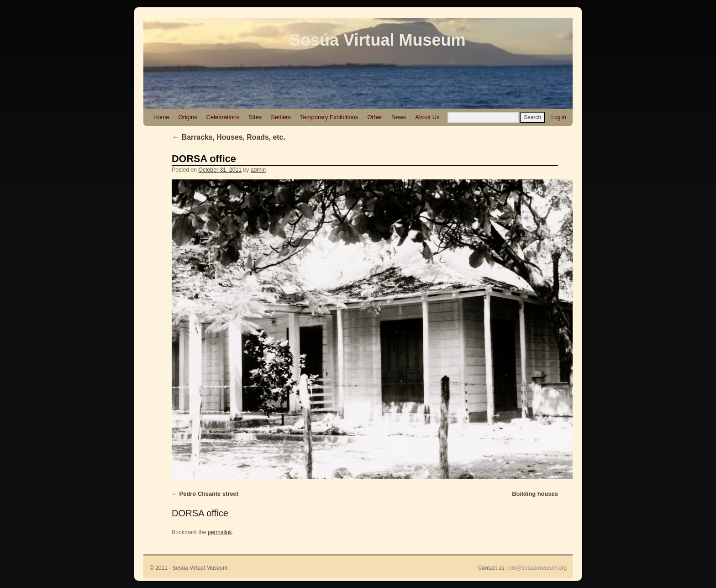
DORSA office (204, 159)
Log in (559, 117)
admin (258, 170)
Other (374, 117)
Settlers (281, 117)
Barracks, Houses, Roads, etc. (229, 137)
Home (161, 117)
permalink (220, 532)
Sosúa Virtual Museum (377, 40)
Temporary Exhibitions (329, 117)
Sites (255, 117)
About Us (427, 117)
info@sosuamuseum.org (537, 568)
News (399, 117)
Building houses (535, 494)
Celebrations (223, 117)
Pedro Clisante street (209, 494)
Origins (188, 117)
